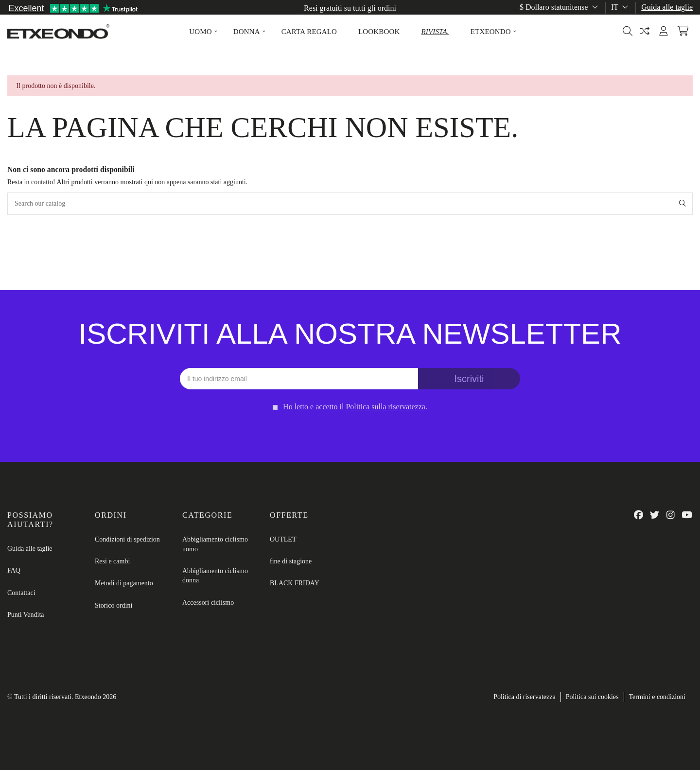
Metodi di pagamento (124, 583)
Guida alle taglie (667, 7)
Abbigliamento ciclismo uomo (215, 544)
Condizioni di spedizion (127, 539)
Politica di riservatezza (525, 697)
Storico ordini (114, 605)
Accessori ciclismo (208, 603)
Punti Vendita (26, 615)
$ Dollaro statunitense (560, 7)
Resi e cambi (112, 561)
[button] (200, 32)
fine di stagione (291, 561)
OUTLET (283, 539)
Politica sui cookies (592, 697)
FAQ (14, 570)
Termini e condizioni (657, 697)
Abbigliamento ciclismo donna (215, 576)
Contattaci (21, 593)
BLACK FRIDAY (295, 583)
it (621, 7)
